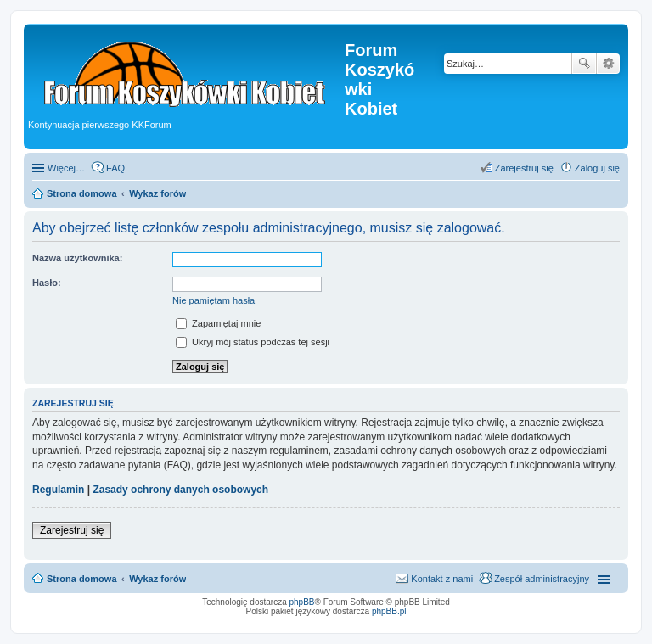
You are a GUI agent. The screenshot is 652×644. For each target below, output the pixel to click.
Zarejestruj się (72, 530)
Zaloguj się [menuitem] (597, 168)
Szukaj (584, 64)
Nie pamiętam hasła (214, 300)
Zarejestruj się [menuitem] (524, 168)
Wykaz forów (157, 579)
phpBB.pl (389, 611)
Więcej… (66, 168)
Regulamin (58, 490)
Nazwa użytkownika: (77, 258)
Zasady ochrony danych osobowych (180, 490)
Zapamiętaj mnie (218, 323)
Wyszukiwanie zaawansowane (608, 64)
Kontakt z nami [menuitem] (442, 579)
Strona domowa (82, 579)
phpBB (302, 602)
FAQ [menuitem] (115, 168)
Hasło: (47, 283)
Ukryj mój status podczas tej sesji (253, 342)
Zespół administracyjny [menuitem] (542, 579)
